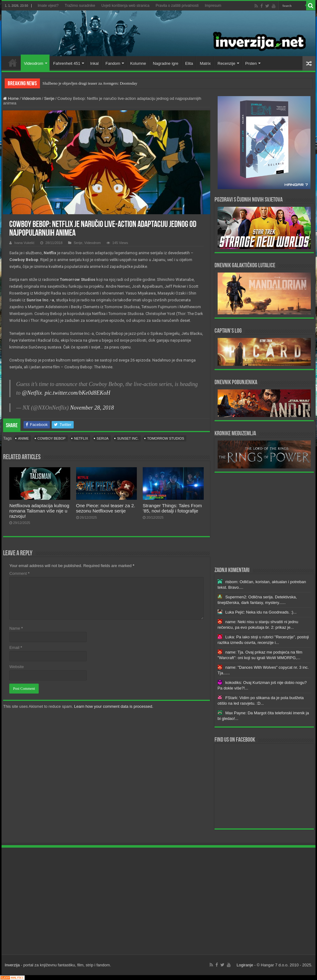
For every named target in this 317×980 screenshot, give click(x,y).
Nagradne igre (166, 63)
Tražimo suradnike (80, 6)
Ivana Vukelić (24, 243)
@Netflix (32, 393)
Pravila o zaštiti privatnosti (177, 6)
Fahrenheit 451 (67, 63)
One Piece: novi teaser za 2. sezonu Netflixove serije (106, 508)
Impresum (213, 6)
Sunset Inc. (128, 438)
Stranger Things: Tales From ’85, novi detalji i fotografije (172, 508)
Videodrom (34, 63)
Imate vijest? (48, 6)
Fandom (113, 63)
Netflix (81, 438)
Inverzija (12, 965)
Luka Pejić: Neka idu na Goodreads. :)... (261, 612)
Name (16, 628)
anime (23, 438)
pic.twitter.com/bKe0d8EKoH (77, 393)
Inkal (94, 63)
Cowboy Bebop (52, 438)
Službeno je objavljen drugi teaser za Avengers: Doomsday (90, 83)
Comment (19, 573)
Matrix (205, 63)
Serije (49, 98)
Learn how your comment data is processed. (114, 706)
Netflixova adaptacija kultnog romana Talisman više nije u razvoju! (39, 511)
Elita (189, 63)
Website (17, 667)
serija (103, 438)
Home (13, 63)
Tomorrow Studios (166, 438)
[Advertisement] (264, 519)
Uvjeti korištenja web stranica (125, 6)
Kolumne (138, 63)
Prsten (251, 63)
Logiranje (245, 965)
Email (16, 647)
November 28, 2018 (92, 408)
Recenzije (226, 63)
